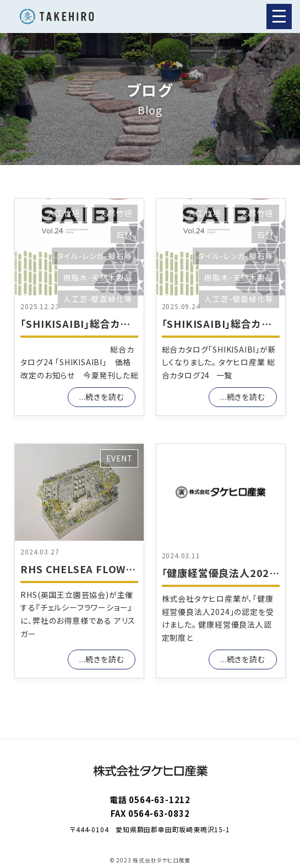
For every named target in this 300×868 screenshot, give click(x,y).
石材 (124, 234)
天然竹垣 (116, 213)
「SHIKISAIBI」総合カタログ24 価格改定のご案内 (133, 323)
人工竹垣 (64, 213)
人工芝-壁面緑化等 (98, 299)
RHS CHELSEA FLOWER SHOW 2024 (111, 569)
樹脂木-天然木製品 (98, 277)
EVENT (119, 458)
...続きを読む (102, 397)
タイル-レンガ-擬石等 (95, 256)
